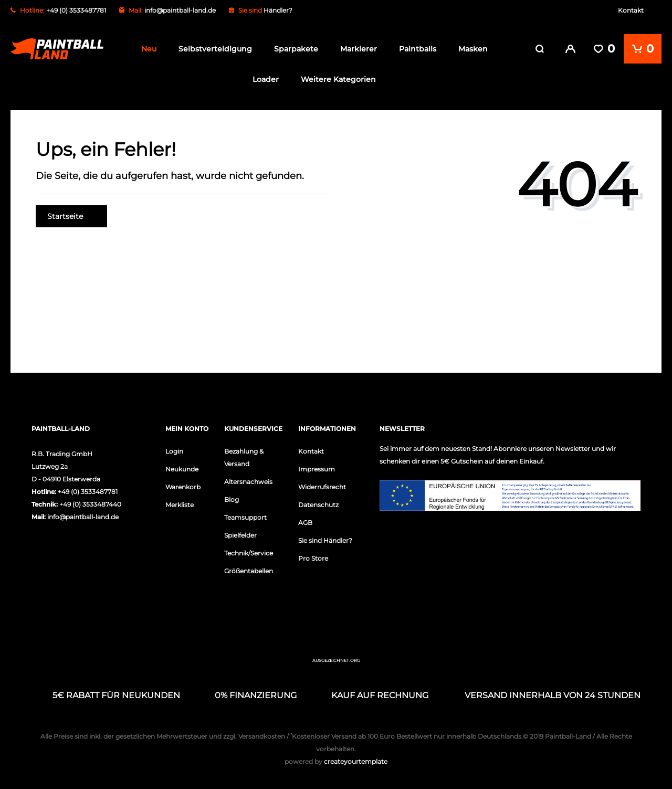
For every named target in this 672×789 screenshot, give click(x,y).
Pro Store (313, 558)
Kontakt (631, 10)
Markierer (359, 49)
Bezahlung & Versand (244, 457)
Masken (473, 49)
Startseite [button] (71, 216)
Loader (266, 79)
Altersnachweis (248, 482)
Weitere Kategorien (338, 79)
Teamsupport (245, 517)
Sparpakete (296, 49)
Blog (232, 499)
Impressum (317, 469)
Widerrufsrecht (322, 487)
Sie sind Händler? (325, 540)
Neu (149, 49)
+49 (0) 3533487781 (88, 492)
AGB (305, 523)
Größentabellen (249, 571)
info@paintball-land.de (180, 10)
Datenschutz (318, 505)
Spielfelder (240, 535)
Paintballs (418, 49)
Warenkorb (183, 487)
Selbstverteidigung (215, 49)
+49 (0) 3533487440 (90, 504)
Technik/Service (249, 553)
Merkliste (180, 505)
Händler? (278, 10)
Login (174, 451)
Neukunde (182, 469)
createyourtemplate (336, 761)
